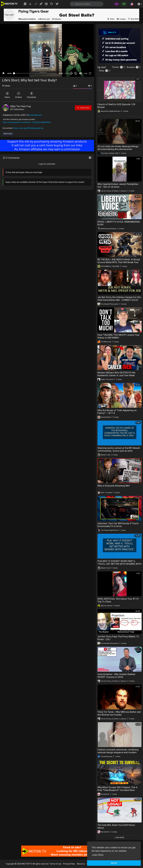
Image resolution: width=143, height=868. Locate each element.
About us (81, 864)
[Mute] (81, 73)
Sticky (102, 71)
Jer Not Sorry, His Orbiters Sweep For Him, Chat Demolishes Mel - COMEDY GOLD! (119, 299)
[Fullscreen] (90, 73)
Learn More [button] (98, 855)
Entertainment (35, 115)
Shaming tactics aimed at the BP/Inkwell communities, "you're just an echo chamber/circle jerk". (119, 451)
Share (7, 95)
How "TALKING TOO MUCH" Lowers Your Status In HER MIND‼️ (119, 336)
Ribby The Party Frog (20, 106)
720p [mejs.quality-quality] (85, 73)
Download (31, 95)
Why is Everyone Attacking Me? (114, 486)
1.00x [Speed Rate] (67, 73)
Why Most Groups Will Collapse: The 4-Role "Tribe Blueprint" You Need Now (118, 789)
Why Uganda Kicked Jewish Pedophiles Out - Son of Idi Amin (118, 185)
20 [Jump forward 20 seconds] (76, 73)
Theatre (115, 67)
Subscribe (83, 108)
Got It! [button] (114, 863)
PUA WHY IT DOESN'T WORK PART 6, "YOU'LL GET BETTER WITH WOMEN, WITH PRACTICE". (119, 564)
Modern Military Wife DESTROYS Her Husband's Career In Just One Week (116, 374)
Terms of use (55, 864)
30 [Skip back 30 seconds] (71, 73)
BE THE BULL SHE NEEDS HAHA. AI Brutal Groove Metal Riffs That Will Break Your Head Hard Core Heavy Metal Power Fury (119, 262)
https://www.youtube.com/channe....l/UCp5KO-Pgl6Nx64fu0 (27, 122)
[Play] (4, 73)
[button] (132, 4)
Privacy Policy (69, 864)
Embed (19, 95)
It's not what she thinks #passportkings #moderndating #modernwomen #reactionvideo (118, 149)
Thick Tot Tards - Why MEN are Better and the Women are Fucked (119, 713)
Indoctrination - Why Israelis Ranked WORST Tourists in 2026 (116, 676)
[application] (47, 50)
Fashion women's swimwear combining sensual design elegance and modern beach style (118, 752)
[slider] (35, 73)
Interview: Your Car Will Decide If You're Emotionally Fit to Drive (118, 525)
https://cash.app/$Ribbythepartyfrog (28, 128)
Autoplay (131, 67)
